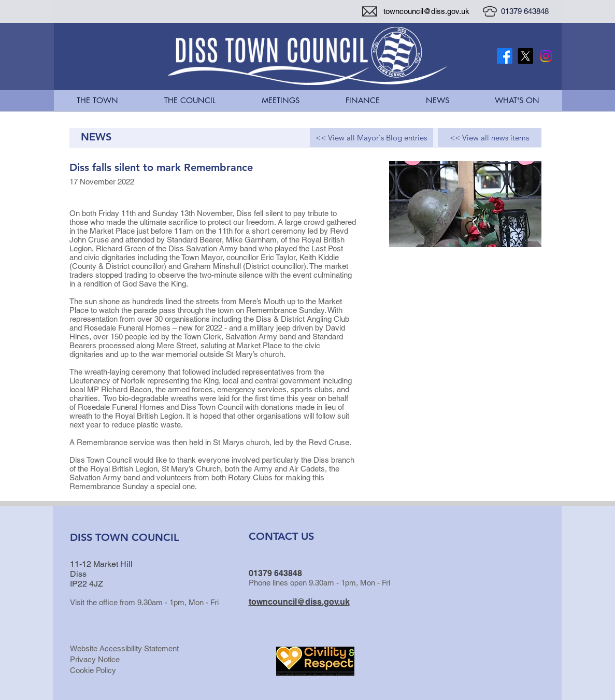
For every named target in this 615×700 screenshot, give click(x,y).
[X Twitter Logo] (525, 56)
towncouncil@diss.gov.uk (426, 11)
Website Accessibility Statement (124, 648)
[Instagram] (546, 56)
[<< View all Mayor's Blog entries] (371, 138)
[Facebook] (505, 56)
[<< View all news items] (490, 138)
